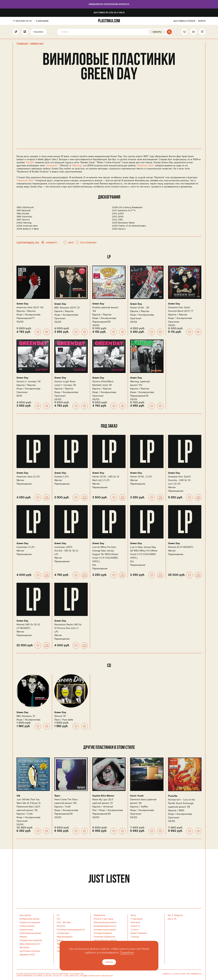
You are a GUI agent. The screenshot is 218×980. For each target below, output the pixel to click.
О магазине (137, 919)
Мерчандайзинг (65, 937)
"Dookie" (30, 162)
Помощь (135, 937)
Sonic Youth (136, 796)
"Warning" (77, 166)
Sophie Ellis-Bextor (102, 796)
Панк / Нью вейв (64, 720)
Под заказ (38, 32)
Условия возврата (103, 933)
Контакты (136, 922)
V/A (19, 796)
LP (16, 32)
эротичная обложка (30, 951)
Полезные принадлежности (71, 930)
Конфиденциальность (105, 926)
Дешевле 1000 (27, 955)
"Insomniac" (52, 166)
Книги (60, 940)
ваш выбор (25, 915)
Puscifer (172, 796)
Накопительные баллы (105, 922)
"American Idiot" (145, 166)
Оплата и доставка (103, 919)
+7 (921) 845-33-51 (21, 21)
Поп (94, 810)
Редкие (23, 937)
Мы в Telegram (175, 915)
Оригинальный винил (30, 933)
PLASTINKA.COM (77, 974)
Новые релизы (27, 926)
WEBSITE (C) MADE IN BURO (174, 974)
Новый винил (26, 930)
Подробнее (127, 953)
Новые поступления (30, 922)
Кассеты (61, 926)
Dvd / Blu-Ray (64, 922)
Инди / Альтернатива (28, 315)
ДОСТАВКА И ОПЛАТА (184, 21)
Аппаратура (63, 933)
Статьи (134, 930)
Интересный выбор (30, 919)
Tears (57, 796)
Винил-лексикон (139, 933)
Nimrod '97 (60, 716)
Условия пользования (105, 930)
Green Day (22, 304)
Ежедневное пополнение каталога (109, 4)
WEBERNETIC (196, 974)
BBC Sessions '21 (26, 716)
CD (25, 32)
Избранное (99, 915)
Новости (135, 926)
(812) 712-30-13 (55, 976)
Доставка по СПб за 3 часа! (109, 13)
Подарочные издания (31, 940)
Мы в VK (172, 919)
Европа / (26, 311)
